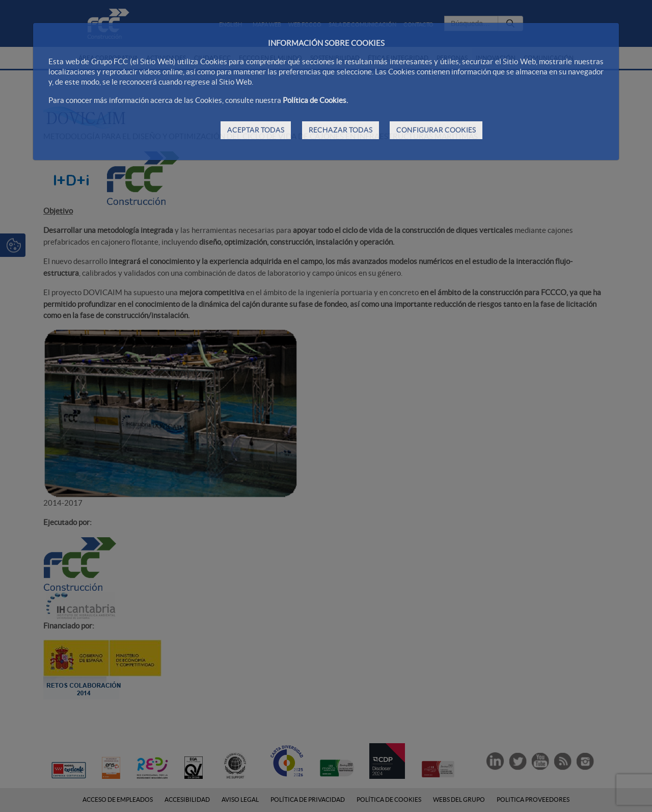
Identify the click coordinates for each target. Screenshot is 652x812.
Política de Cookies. (315, 100)
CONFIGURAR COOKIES (436, 130)
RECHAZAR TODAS (341, 130)
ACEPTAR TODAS (256, 130)
